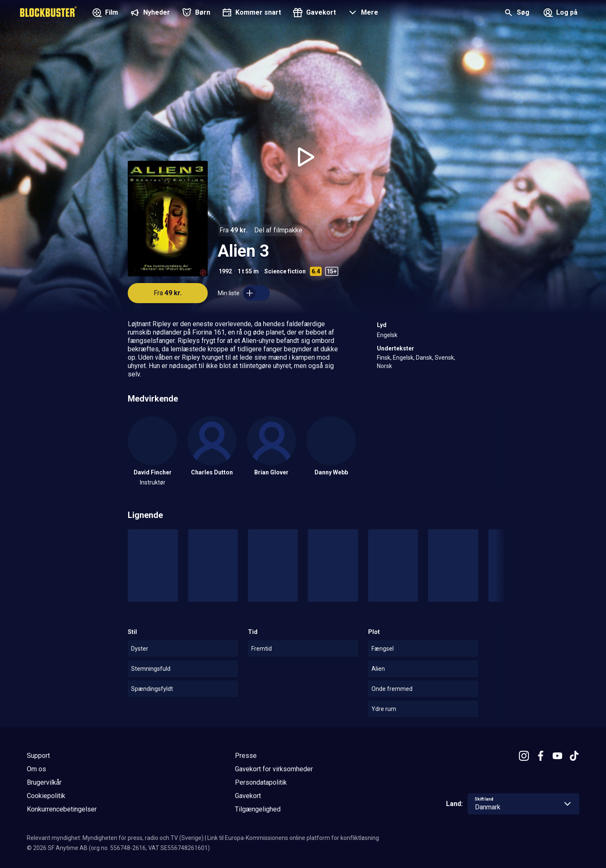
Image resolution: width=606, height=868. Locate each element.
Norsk (384, 366)
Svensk (444, 358)
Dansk (424, 358)
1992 (225, 271)
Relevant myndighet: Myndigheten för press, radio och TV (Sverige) (115, 838)
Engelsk (387, 335)
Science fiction (285, 271)
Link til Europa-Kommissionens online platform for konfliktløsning (293, 838)
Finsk (384, 358)
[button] (362, 13)
